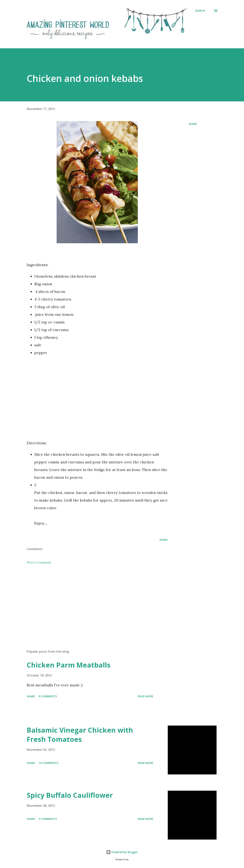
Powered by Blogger (122, 852)
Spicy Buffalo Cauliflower (70, 795)
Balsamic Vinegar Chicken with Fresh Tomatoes (80, 735)
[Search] (200, 11)
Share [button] (193, 124)
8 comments (48, 696)
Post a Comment (39, 562)
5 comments (48, 819)
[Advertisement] (97, 402)
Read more (146, 696)
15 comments (49, 763)
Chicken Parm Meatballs (69, 665)
